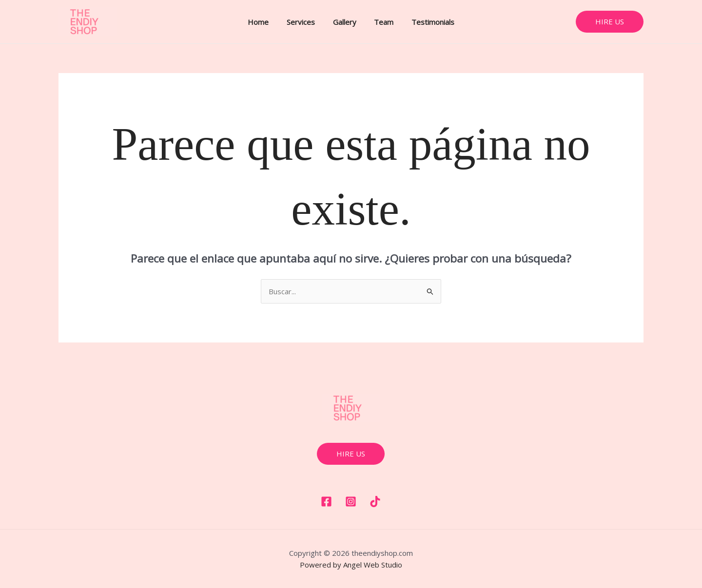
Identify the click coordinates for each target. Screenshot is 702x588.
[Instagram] (351, 502)
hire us (351, 454)
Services (304, 22)
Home (265, 22)
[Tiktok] (375, 502)
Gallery (345, 22)
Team (381, 22)
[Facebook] (326, 502)
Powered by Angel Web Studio (351, 565)
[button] (610, 22)
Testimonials (427, 22)
